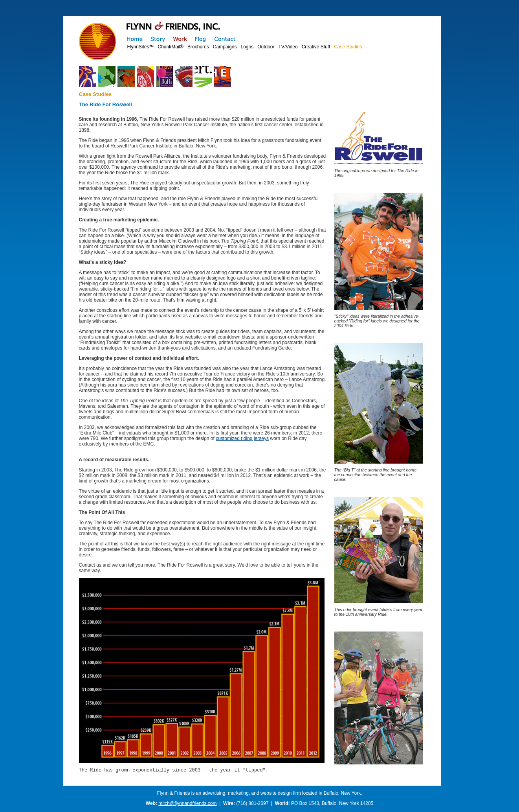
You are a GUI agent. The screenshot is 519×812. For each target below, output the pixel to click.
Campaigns (225, 47)
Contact (225, 39)
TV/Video (288, 47)
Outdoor (266, 47)
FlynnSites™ (141, 47)
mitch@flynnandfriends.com (187, 805)
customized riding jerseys (242, 438)
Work (180, 39)
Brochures (198, 47)
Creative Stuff (316, 47)
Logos (247, 47)
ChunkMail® (171, 47)
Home (135, 39)
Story (158, 39)
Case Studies (348, 47)
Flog (201, 39)
